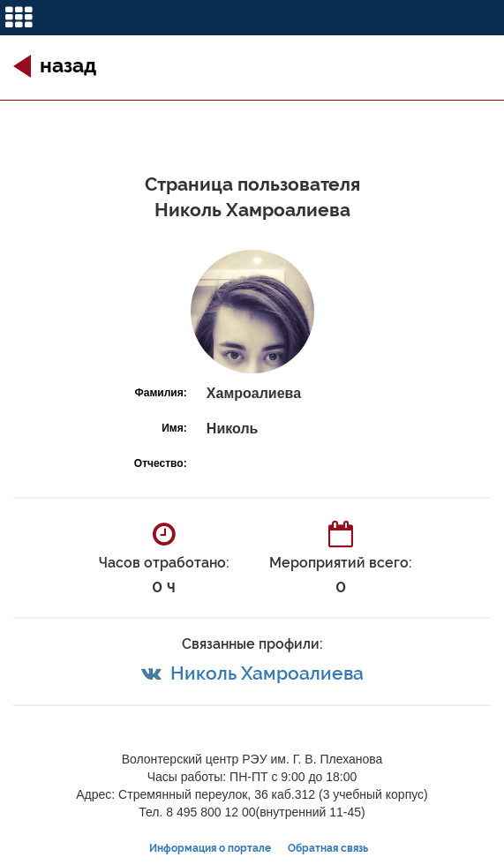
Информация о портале (210, 848)
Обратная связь (328, 848)
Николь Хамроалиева (267, 673)
